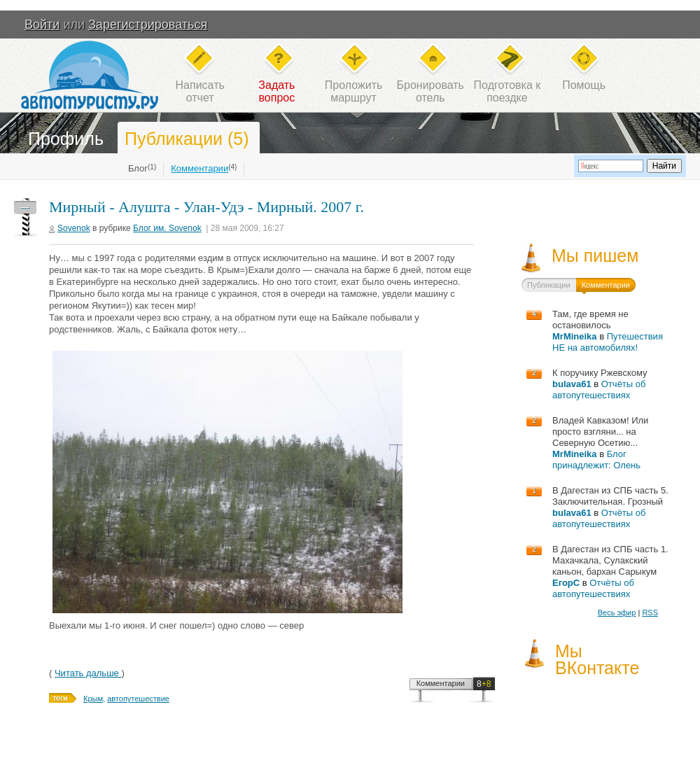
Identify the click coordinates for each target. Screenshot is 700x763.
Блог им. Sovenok (167, 228)
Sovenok (74, 228)
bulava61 (572, 384)
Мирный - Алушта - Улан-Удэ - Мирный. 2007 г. (206, 207)
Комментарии (199, 168)
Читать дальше (88, 673)
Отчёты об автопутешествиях (599, 390)
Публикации (549, 285)
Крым (93, 699)
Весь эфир (617, 612)
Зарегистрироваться (148, 24)
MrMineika (575, 336)
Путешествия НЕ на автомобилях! (608, 342)
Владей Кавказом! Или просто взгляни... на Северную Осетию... (600, 432)
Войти (42, 24)
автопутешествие (138, 699)
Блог (138, 168)
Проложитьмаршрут (353, 91)
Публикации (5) (187, 139)
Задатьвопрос (276, 91)
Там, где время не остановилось (590, 320)
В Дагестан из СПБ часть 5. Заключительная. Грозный (610, 496)
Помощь (584, 85)
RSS (650, 612)
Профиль (66, 139)
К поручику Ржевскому (600, 373)
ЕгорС (566, 583)
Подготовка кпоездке (507, 91)
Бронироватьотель (430, 91)
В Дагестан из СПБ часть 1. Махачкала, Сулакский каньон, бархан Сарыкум (610, 560)
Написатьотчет (200, 91)
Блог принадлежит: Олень (596, 460)
